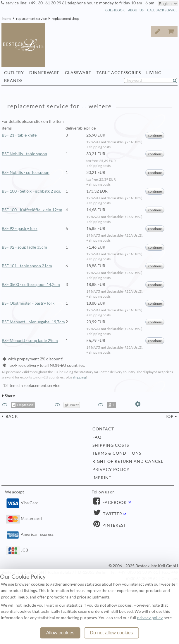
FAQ (97, 437)
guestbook (115, 10)
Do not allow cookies (112, 633)
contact (103, 429)
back (11, 416)
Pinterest (114, 525)
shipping (79, 377)
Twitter (112, 514)
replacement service (31, 19)
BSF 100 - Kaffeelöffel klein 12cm (32, 210)
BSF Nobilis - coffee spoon (26, 172)
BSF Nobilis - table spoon (24, 154)
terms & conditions (117, 453)
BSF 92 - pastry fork (20, 228)
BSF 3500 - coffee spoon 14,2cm (31, 285)
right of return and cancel (128, 461)
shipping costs (111, 445)
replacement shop (66, 19)
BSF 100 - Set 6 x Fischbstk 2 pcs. (31, 191)
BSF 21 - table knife (19, 135)
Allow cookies (60, 633)
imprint (102, 478)
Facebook (114, 502)
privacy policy (111, 470)
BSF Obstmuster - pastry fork (28, 303)
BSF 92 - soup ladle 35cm (24, 247)
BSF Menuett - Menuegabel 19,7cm (33, 322)
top (169, 416)
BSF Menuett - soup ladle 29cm (30, 341)
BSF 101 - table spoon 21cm (27, 266)
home (7, 19)
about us (136, 10)
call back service (162, 10)
